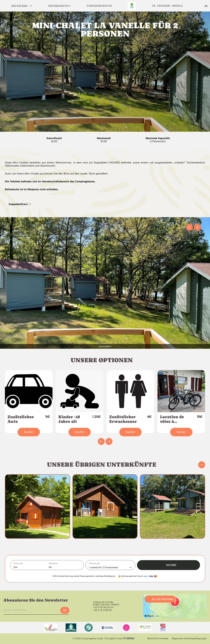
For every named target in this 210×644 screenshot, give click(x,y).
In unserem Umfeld (167, 6)
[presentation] (189, 227)
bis (50, 567)
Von (16, 567)
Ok (65, 610)
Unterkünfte (59, 6)
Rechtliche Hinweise (158, 639)
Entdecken (22, 6)
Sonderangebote (99, 6)
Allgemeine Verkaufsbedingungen (189, 639)
